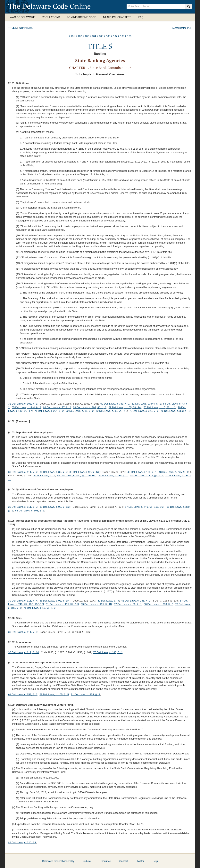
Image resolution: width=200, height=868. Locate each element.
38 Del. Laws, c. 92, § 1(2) (85, 472)
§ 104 (93, 36)
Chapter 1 (26, 28)
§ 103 (86, 36)
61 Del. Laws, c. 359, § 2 (23, 694)
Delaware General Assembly (58, 861)
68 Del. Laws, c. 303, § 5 (30, 511)
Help (155, 861)
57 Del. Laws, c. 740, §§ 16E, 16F (145, 507)
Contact (124, 861)
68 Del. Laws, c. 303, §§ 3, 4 (147, 476)
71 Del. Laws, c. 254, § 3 (86, 694)
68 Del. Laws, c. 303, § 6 (158, 604)
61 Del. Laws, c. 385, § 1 (113, 476)
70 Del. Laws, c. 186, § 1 (108, 652)
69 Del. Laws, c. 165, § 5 (54, 694)
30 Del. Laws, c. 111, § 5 (23, 632)
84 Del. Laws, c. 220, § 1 (22, 842)
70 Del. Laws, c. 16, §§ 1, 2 (160, 407)
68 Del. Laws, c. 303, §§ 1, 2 (90, 407)
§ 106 (107, 36)
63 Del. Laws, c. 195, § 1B (96, 604)
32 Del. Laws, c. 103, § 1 (23, 404)
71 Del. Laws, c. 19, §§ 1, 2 (39, 608)
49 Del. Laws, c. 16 (44, 476)
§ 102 (79, 36)
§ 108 (121, 36)
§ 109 (128, 36)
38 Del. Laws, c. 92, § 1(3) (55, 507)
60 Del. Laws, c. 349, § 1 (115, 404)
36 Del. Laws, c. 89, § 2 (53, 472)
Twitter (140, 861)
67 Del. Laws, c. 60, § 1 (128, 604)
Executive (105, 861)
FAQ (141, 17)
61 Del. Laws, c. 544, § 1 (146, 404)
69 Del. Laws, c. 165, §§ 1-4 (125, 407)
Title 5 (12, 28)
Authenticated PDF (182, 28)
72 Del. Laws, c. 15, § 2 (80, 411)
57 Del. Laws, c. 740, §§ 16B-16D (77, 476)
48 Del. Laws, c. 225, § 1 (173, 472)
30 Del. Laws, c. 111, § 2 (23, 472)
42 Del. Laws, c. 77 (108, 601)
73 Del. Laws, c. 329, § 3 (144, 411)
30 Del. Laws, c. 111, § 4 (23, 601)
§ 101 (72, 36)
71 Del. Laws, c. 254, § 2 (49, 411)
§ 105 (100, 36)
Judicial (87, 861)
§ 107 (114, 36)
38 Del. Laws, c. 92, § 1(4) (55, 601)
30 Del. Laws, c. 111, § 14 (24, 652)
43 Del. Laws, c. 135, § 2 (136, 601)
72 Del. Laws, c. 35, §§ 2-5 (111, 411)
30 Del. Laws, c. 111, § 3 (23, 507)
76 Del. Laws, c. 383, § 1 (175, 411)
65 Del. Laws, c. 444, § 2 (26, 407)
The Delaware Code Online (50, 6)
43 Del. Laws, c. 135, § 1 (142, 472)
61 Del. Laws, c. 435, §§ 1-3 (62, 604)
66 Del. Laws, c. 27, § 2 (57, 407)
